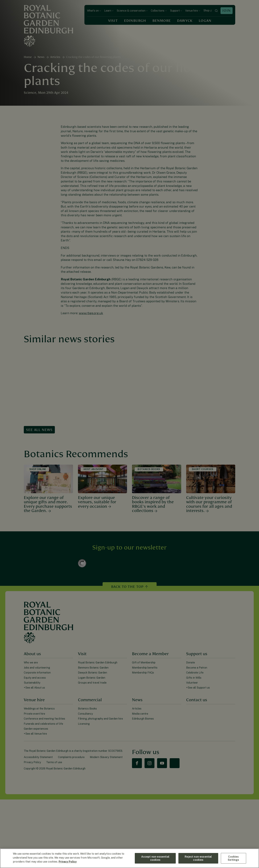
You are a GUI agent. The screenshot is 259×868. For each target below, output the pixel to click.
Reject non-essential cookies (198, 858)
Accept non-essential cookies (155, 858)
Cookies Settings (233, 858)
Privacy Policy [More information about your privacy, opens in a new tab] (68, 862)
